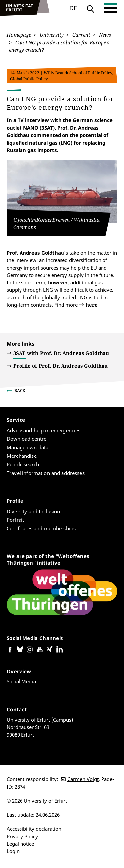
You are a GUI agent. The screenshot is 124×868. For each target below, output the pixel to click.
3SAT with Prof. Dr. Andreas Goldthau (61, 353)
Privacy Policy (22, 836)
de (73, 8)
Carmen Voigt (83, 779)
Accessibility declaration (34, 829)
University (51, 35)
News (104, 35)
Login (13, 851)
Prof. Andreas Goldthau (35, 252)
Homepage (19, 35)
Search (91, 8)
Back (20, 391)
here (92, 305)
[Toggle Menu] (111, 8)
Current (81, 35)
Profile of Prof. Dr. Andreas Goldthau (61, 366)
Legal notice (20, 844)
